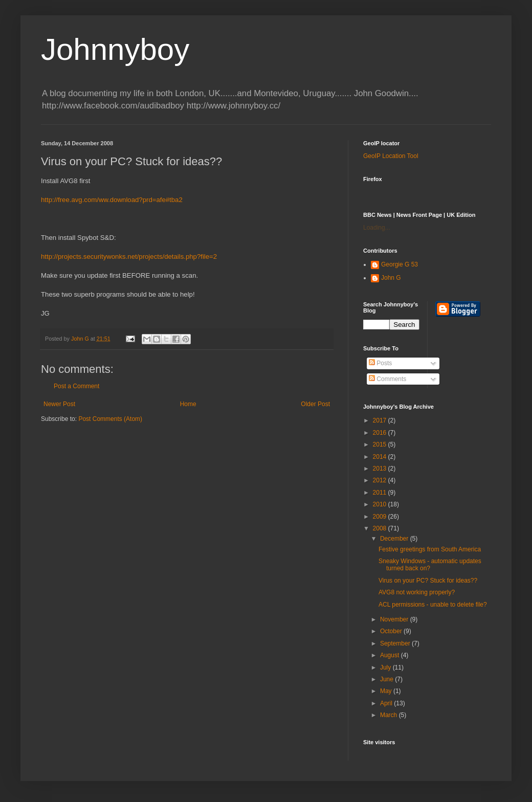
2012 (381, 480)
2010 (381, 504)
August (391, 655)
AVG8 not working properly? (417, 592)
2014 (381, 457)
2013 (381, 469)
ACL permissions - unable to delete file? (433, 605)
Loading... (377, 228)
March (390, 715)
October (392, 631)
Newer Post (59, 404)
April (387, 703)
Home (188, 404)
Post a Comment (76, 386)
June (387, 679)
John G (391, 278)
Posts (380, 363)
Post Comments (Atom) (110, 419)
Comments (387, 379)
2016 (381, 433)
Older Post (315, 404)
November (395, 619)
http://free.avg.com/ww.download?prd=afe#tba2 (112, 200)
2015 (381, 444)
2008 (381, 528)
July (386, 667)
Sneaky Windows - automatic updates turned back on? (430, 565)
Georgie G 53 (400, 264)
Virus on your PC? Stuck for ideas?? (428, 581)
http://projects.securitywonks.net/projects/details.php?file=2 (129, 257)
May (387, 691)
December (395, 539)
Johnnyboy (115, 49)
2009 (381, 517)
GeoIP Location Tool (391, 156)
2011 (381, 493)
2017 (381, 420)
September (396, 643)
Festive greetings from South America (430, 549)
